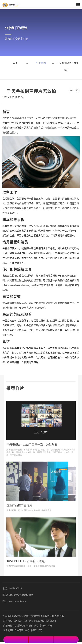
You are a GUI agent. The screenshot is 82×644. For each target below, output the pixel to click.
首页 (15, 63)
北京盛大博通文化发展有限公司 (38, 616)
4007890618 (15, 588)
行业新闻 (41, 63)
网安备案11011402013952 (42, 621)
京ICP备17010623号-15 (15, 621)
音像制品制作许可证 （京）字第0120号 (23, 630)
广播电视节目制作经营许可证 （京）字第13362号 (28, 625)
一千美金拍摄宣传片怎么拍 (67, 66)
